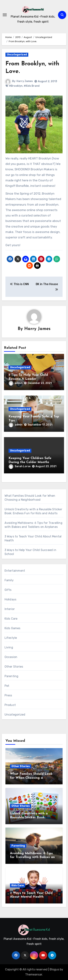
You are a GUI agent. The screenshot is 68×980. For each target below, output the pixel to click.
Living (9, 647)
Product (10, 705)
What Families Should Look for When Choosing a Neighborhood (31, 778)
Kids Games (13, 628)
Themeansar (34, 974)
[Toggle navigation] (5, 15)
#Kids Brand (32, 86)
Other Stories (14, 667)
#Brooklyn (16, 86)
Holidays (11, 599)
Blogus (54, 969)
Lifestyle (11, 638)
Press (8, 695)
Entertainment (15, 571)
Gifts (8, 590)
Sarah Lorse (20, 466)
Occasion (11, 657)
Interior (10, 609)
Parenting (12, 676)
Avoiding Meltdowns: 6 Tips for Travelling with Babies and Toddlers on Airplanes (33, 857)
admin (16, 383)
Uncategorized (17, 55)
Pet (7, 686)
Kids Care (11, 619)
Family (9, 580)
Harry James (25, 81)
